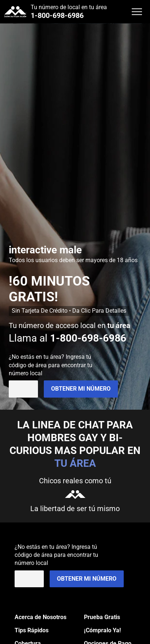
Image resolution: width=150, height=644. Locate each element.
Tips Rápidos (32, 630)
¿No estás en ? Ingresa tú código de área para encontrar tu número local (51, 365)
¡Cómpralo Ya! (102, 630)
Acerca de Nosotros (41, 617)
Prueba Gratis (102, 617)
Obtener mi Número (81, 389)
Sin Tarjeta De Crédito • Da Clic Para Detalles (69, 311)
